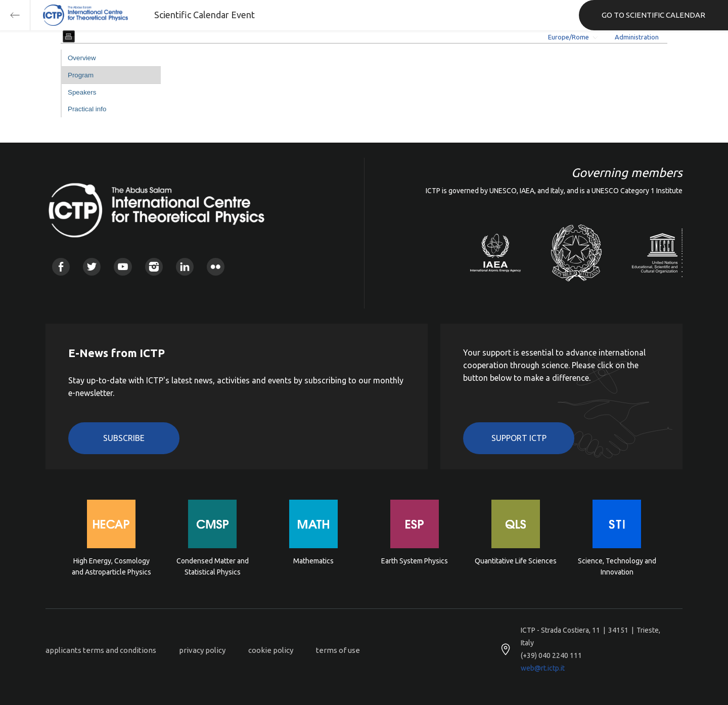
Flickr (216, 267)
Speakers (82, 92)
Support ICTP (519, 438)
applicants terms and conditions (101, 650)
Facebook (61, 267)
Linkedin (185, 267)
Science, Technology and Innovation (617, 566)
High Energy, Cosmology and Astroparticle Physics (111, 566)
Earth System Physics (415, 561)
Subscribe (124, 438)
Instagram (154, 267)
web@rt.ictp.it (543, 668)
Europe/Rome (568, 37)
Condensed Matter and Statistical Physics (213, 566)
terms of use (338, 650)
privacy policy (202, 650)
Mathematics (313, 561)
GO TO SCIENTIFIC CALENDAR (653, 15)
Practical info (87, 109)
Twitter (92, 267)
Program (81, 75)
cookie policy (271, 650)
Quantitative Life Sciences (516, 561)
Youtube (123, 267)
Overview (82, 58)
